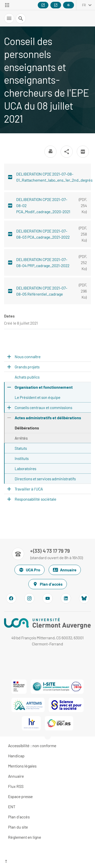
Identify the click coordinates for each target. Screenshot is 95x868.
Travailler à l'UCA (29, 489)
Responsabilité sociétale (35, 499)
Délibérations (27, 428)
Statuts (21, 448)
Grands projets (27, 367)
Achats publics (27, 377)
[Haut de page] (48, 862)
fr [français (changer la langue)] (84, 5)
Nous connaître (28, 357)
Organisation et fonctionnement (44, 387)
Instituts (22, 458)
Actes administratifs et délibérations (48, 418)
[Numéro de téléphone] (48, 554)
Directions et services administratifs (45, 479)
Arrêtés (21, 438)
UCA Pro (30, 570)
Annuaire (65, 570)
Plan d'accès (48, 584)
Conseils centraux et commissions (43, 407)
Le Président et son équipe (37, 397)
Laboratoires (25, 468)
